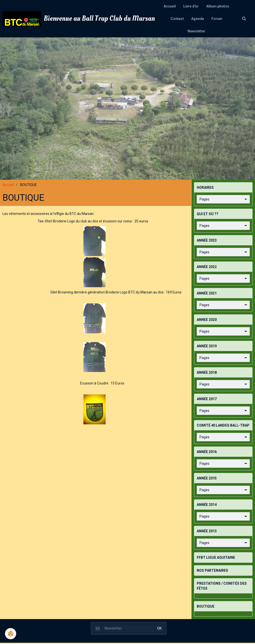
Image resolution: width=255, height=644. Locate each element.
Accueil (170, 6)
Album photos (218, 6)
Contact (177, 19)
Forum (217, 19)
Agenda (198, 19)
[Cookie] (11, 634)
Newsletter (196, 31)
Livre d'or (191, 6)
